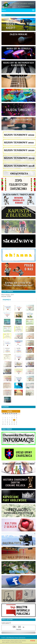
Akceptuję (33, 641)
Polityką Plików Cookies (16, 642)
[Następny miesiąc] (17, 411)
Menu (4, 10)
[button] (35, 19)
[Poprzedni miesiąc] (2, 411)
